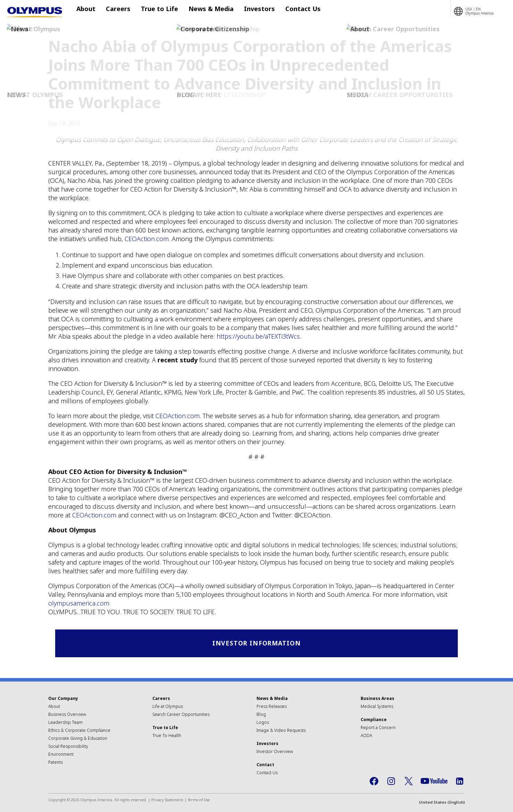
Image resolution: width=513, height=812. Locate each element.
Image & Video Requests (281, 731)
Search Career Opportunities (181, 715)
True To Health (167, 736)
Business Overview (67, 715)
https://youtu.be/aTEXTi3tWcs (258, 336)
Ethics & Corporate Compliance (79, 731)
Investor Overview (275, 752)
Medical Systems (377, 707)
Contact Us (289, 11)
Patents (56, 763)
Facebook (374, 782)
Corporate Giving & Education (78, 739)
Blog (261, 715)
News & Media (204, 11)
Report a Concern (378, 728)
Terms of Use (199, 800)
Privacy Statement (167, 800)
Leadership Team (65, 723)
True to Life (156, 11)
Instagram (391, 782)
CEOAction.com (147, 239)
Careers (118, 11)
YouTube (434, 782)
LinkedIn (460, 782)
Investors (249, 11)
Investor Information (257, 644)
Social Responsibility (68, 747)
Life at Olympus (168, 707)
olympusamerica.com (79, 603)
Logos (263, 723)
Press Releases (272, 707)
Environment (61, 755)
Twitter (409, 782)
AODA (366, 736)
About (89, 11)
